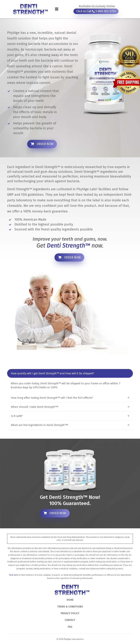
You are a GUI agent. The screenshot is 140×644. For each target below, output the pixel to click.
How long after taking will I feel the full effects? (52, 398)
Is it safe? (17, 416)
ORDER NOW (42, 144)
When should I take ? (35, 407)
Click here (14, 575)
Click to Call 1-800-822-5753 (96, 11)
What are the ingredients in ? (40, 425)
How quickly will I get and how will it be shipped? (53, 373)
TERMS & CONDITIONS (70, 607)
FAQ (70, 627)
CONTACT (70, 620)
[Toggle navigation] (57, 9)
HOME (70, 600)
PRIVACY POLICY (70, 613)
